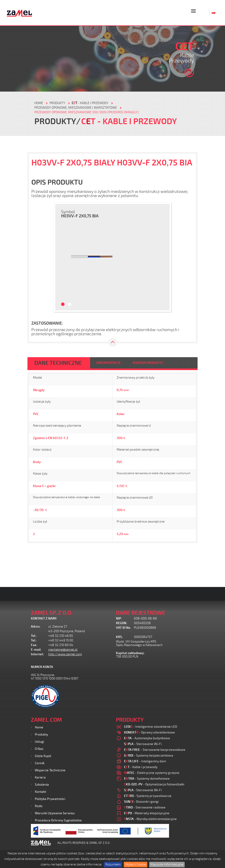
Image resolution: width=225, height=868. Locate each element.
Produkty (41, 735)
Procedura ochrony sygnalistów (58, 820)
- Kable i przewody (90, 103)
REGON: (122, 623)
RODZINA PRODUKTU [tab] (148, 363)
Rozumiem (113, 864)
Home (39, 727)
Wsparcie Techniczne (50, 770)
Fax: (34, 645)
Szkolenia (42, 785)
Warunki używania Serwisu (55, 813)
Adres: (36, 627)
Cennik (40, 763)
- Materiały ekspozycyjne (147, 813)
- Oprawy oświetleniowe (150, 732)
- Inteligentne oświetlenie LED (151, 727)
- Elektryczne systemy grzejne (152, 773)
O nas (39, 749)
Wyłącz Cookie (136, 864)
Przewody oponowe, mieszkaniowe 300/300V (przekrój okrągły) (86, 112)
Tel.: (34, 636)
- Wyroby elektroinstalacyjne (150, 819)
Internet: (38, 654)
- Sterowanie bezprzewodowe (155, 750)
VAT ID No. (123, 628)
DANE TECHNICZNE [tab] (58, 363)
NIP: (119, 618)
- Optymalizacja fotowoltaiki (154, 784)
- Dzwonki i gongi (141, 802)
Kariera (40, 777)
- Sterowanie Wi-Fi (143, 744)
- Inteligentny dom (145, 761)
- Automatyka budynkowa (147, 738)
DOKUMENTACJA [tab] (108, 363)
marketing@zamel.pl (63, 650)
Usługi (39, 742)
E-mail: (36, 650)
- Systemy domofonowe (147, 779)
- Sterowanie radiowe (145, 807)
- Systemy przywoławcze (148, 796)
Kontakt (40, 792)
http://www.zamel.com (65, 654)
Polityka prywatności (50, 799)
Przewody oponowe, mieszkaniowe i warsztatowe (76, 108)
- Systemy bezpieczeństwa (149, 756)
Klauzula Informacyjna (167, 864)
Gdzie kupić (43, 756)
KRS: (119, 637)
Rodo (39, 806)
